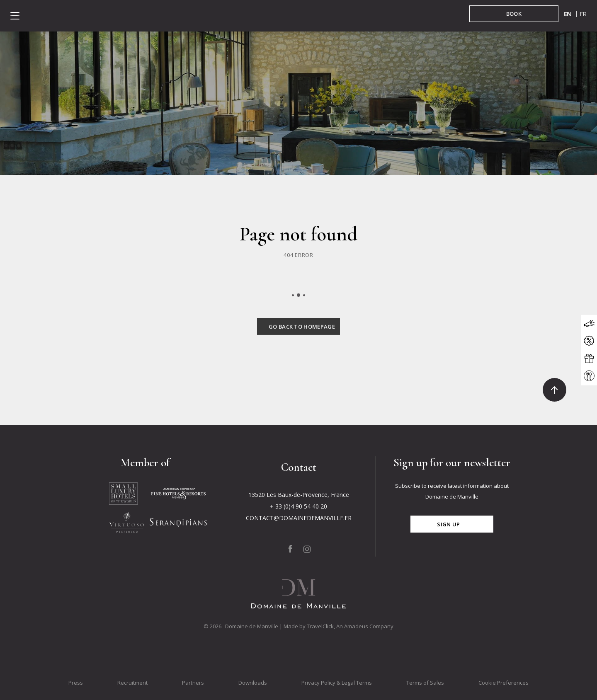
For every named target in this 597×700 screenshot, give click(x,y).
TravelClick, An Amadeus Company (350, 626)
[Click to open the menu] (15, 16)
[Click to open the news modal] (589, 323)
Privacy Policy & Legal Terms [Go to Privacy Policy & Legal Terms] (337, 683)
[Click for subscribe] (452, 524)
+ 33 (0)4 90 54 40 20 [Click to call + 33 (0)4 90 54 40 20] (298, 506)
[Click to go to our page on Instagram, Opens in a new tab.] (307, 549)
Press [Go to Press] (76, 683)
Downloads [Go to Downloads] (253, 683)
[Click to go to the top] (555, 390)
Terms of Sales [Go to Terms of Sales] (425, 683)
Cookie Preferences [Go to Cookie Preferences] (504, 683)
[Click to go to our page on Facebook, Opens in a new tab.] (290, 549)
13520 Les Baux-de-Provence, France (299, 495)
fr (583, 14)
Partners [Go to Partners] (193, 683)
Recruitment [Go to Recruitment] (132, 683)
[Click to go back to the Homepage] (298, 336)
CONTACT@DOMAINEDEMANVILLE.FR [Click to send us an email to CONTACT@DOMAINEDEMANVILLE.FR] (299, 518)
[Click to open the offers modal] (589, 341)
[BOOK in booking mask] (514, 14)
